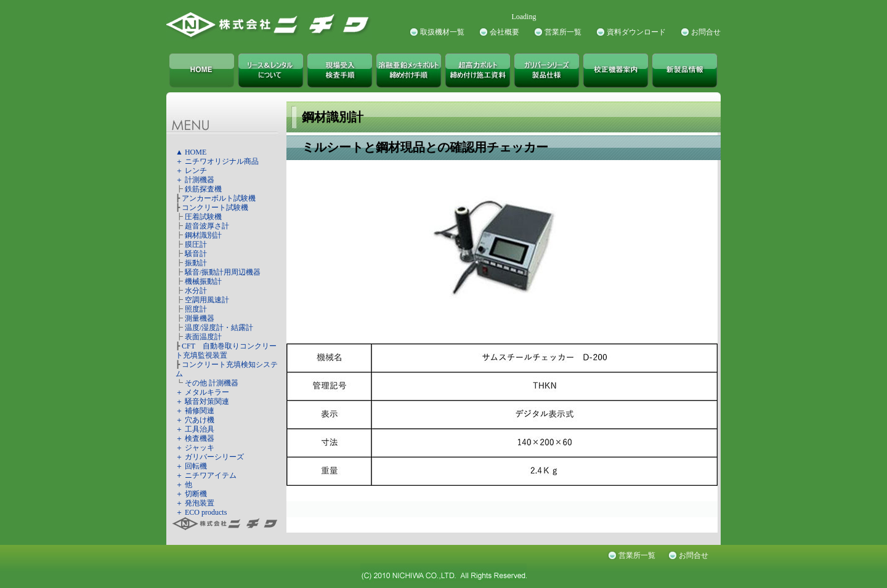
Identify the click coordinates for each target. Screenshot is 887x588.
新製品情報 (685, 70)
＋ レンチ (191, 171)
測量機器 (200, 318)
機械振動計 (203, 281)
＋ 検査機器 (195, 438)
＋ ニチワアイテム (206, 475)
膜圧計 (196, 244)
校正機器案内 (616, 70)
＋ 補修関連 (195, 411)
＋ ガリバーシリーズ (210, 457)
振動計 (196, 263)
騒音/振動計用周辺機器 (223, 272)
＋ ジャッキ (195, 448)
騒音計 (196, 254)
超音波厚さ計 (207, 226)
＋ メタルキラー (202, 392)
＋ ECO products (201, 512)
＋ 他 (184, 485)
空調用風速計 (207, 300)
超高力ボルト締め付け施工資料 (478, 70)
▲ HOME (191, 152)
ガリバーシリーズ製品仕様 (547, 70)
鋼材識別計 (203, 235)
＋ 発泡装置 (195, 503)
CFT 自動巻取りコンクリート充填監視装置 (226, 351)
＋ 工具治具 (195, 429)
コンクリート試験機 (215, 207)
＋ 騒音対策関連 (202, 401)
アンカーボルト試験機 (219, 198)
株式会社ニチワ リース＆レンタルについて (271, 70)
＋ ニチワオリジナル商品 (217, 161)
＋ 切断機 (191, 494)
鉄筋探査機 (203, 189)
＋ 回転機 (191, 466)
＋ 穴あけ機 (195, 420)
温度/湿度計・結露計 (219, 328)
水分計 (196, 291)
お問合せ (706, 32)
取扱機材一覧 (442, 32)
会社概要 (504, 32)
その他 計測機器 (212, 383)
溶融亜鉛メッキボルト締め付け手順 (409, 70)
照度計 (196, 309)
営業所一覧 (563, 32)
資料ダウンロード (636, 32)
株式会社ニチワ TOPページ (202, 70)
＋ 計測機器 (195, 180)
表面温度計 (203, 337)
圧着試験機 (203, 217)
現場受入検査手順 (340, 70)
